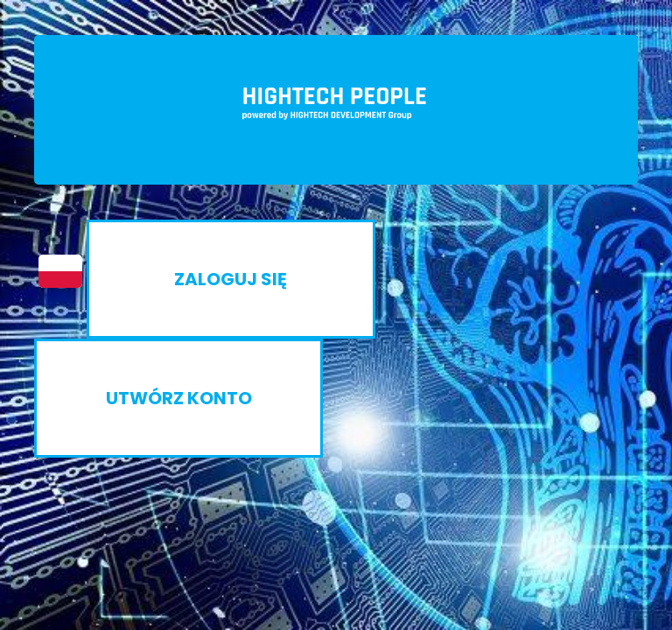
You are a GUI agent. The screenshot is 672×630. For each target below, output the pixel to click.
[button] (52, 271)
